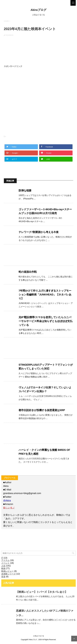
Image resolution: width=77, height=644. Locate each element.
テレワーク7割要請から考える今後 (39, 232)
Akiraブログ (38, 10)
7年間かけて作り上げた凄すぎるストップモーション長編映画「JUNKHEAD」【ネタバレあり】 (45, 295)
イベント (5, 563)
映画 (3, 568)
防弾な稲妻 (25, 190)
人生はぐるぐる (38, 636)
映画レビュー (7, 571)
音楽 (3, 577)
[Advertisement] (23, 84)
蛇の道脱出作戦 (28, 272)
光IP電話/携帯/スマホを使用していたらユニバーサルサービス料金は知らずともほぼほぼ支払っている (46, 321)
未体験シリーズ (8, 574)
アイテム (5, 560)
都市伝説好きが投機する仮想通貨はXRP (42, 410)
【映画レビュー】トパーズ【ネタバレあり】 (42, 592)
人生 (3, 566)
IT (2, 558)
